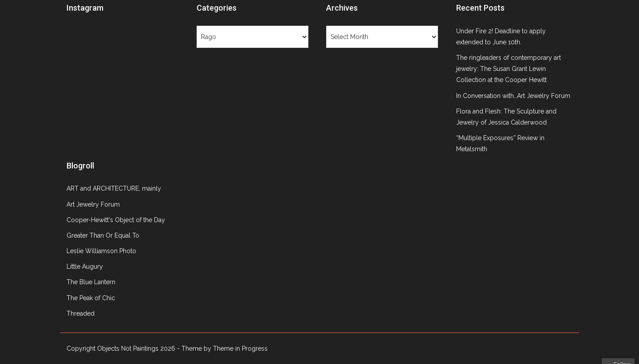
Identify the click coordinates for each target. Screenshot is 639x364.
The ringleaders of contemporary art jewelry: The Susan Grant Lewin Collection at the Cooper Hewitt (509, 69)
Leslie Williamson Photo (101, 251)
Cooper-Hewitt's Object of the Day (116, 220)
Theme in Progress (240, 348)
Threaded (81, 313)
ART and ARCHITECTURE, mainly (114, 188)
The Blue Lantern (91, 282)
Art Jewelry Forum (93, 204)
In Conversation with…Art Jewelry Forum (513, 96)
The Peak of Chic (91, 298)
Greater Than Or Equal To (103, 235)
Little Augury (85, 266)
